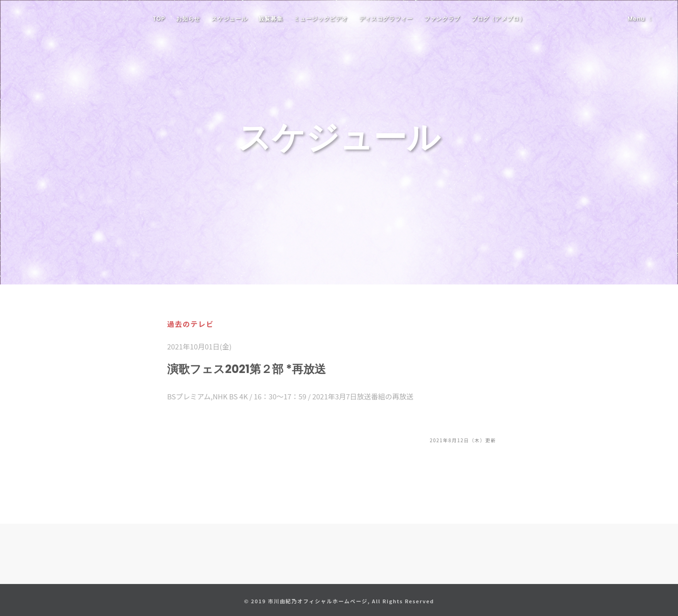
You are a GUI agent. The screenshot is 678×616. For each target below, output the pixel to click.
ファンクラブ (442, 19)
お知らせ (188, 19)
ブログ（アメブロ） (498, 19)
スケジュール (229, 19)
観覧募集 (270, 19)
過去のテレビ (190, 324)
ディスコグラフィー (386, 19)
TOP (159, 19)
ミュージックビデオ (321, 19)
